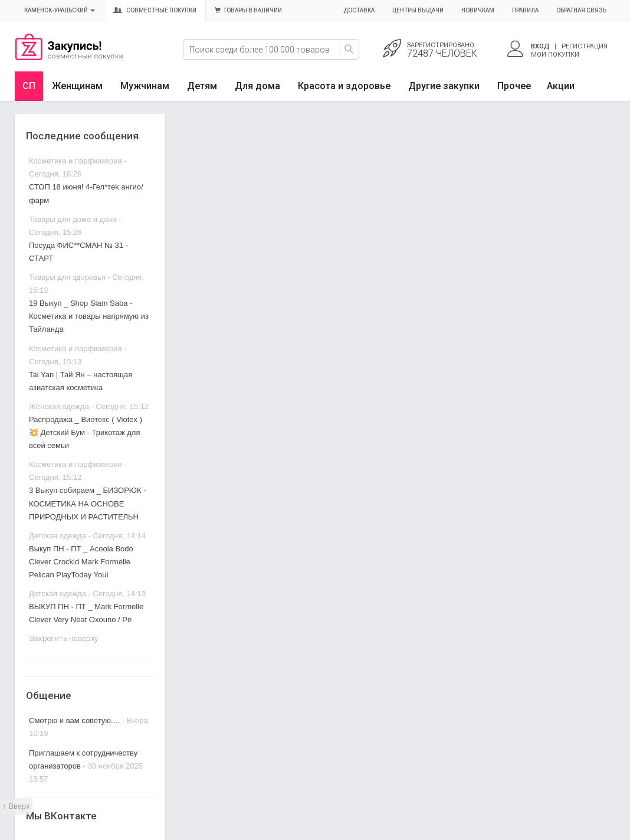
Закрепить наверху (63, 638)
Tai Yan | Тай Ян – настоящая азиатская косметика (81, 381)
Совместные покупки (155, 10)
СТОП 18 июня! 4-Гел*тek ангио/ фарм (86, 193)
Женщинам (77, 86)
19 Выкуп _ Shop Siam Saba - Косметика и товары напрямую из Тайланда (89, 316)
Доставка (359, 10)
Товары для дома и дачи (73, 219)
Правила (525, 10)
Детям (202, 86)
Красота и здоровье (344, 86)
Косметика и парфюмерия (75, 161)
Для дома (257, 86)
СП (29, 86)
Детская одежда (58, 536)
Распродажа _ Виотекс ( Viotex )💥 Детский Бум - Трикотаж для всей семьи (86, 432)
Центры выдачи (418, 10)
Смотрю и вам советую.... (74, 720)
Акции (561, 86)
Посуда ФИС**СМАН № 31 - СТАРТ (78, 252)
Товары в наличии (248, 10)
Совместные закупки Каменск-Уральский (69, 57)
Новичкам (478, 10)
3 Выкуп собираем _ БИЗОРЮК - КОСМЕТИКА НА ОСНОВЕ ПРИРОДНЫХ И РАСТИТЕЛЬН (88, 503)
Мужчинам (145, 86)
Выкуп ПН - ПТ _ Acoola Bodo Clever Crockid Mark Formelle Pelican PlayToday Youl (81, 562)
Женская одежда (59, 406)
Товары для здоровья (67, 277)
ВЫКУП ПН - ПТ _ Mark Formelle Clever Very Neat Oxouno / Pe (86, 613)
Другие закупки (444, 86)
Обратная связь (581, 10)
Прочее (514, 86)
